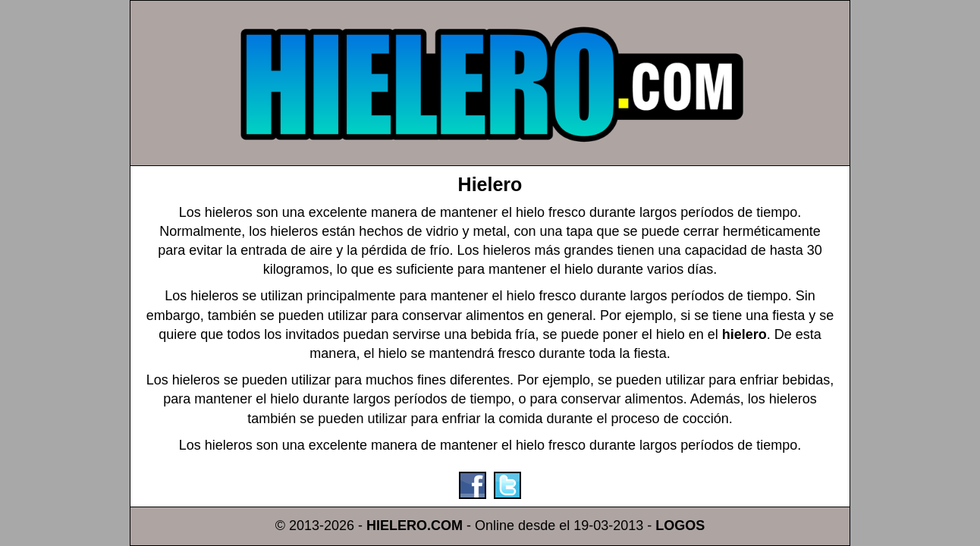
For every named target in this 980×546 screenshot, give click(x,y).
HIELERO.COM (415, 526)
